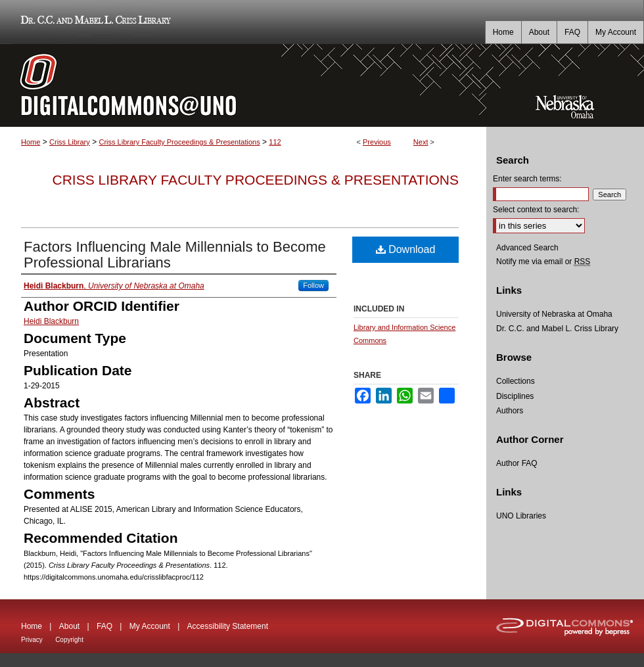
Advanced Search (527, 248)
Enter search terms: (527, 179)
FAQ (104, 626)
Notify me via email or (543, 262)
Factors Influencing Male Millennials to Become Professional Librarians (175, 255)
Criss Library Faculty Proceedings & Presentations (179, 142)
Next (421, 142)
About (69, 626)
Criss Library (70, 142)
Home (31, 142)
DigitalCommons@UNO (243, 85)
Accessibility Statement (228, 626)
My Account (150, 626)
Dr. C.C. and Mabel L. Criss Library (94, 22)
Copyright (69, 640)
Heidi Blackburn (51, 321)
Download (406, 249)
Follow (313, 285)
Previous (377, 142)
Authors (510, 411)
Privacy (32, 640)
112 (275, 142)
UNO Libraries (521, 516)
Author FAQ (517, 463)
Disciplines (515, 396)
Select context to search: (536, 210)
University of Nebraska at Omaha (554, 314)
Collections (516, 381)
